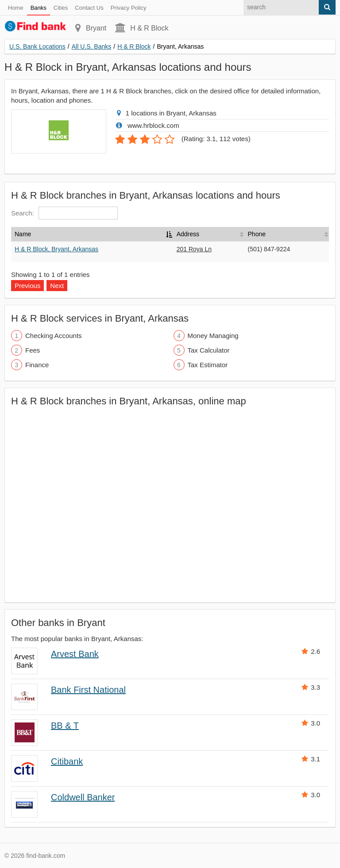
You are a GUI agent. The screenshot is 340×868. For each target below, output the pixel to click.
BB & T (65, 726)
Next (57, 286)
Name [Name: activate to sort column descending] (23, 234)
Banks (39, 8)
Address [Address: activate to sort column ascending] (188, 234)
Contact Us (89, 8)
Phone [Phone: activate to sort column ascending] (257, 234)
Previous (27, 286)
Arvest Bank (75, 654)
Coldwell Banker (83, 797)
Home (16, 8)
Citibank (67, 761)
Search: (64, 213)
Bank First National (88, 690)
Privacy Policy (129, 8)
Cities (61, 8)
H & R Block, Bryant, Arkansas (56, 249)
